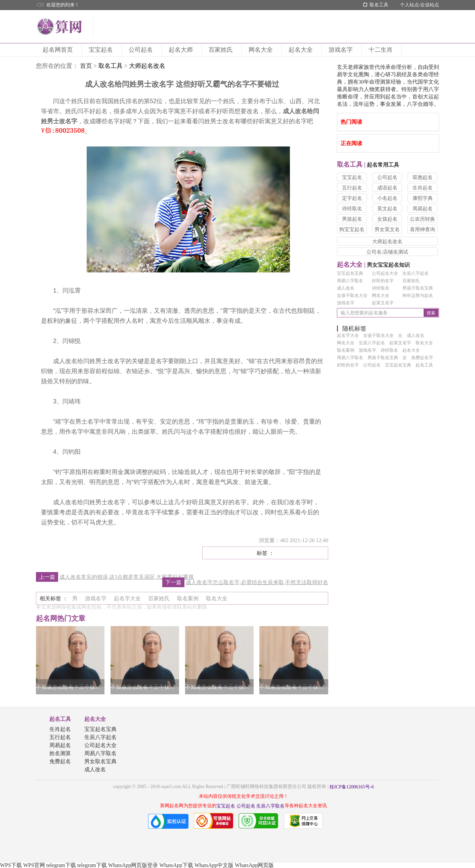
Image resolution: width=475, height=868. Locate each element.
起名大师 (182, 50)
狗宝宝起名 (352, 229)
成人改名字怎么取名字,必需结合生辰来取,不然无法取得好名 (257, 582)
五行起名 (352, 188)
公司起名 (142, 50)
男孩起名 (352, 219)
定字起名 (352, 198)
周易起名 (423, 209)
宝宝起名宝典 (350, 273)
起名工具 (60, 719)
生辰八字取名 (270, 806)
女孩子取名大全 (352, 295)
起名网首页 (59, 50)
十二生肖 (382, 50)
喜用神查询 (422, 229)
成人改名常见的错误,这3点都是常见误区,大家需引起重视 (127, 577)
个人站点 (409, 5)
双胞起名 (423, 177)
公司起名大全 (385, 273)
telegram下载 (61, 865)
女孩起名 (387, 219)
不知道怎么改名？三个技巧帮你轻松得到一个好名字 (70, 687)
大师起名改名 (387, 242)
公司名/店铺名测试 (387, 252)
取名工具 (379, 5)
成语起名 (387, 188)
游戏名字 (342, 50)
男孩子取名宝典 (418, 288)
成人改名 (346, 288)
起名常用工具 (368, 165)
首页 (86, 66)
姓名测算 (60, 753)
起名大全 (302, 50)
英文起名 (387, 209)
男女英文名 (387, 229)
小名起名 (387, 198)
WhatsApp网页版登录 (133, 865)
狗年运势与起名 (418, 295)
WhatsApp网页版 (254, 865)
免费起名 (60, 761)
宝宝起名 (102, 50)
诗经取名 (352, 209)
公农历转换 (422, 219)
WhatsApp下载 (176, 865)
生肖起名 (423, 188)
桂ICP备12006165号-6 (352, 787)
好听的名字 (383, 281)
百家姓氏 (222, 50)
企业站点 (430, 5)
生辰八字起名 (416, 273)
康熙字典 (423, 198)
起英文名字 (383, 303)
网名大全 (262, 50)
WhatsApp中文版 (214, 865)
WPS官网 (34, 865)
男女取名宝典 (100, 761)
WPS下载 (11, 865)
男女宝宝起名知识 (373, 265)
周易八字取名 (350, 281)
